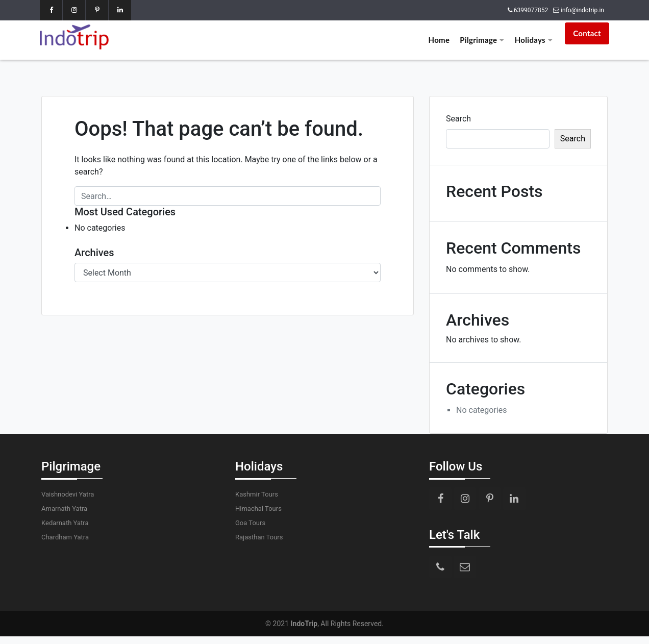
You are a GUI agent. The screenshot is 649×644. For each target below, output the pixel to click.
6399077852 (531, 10)
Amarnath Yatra (64, 509)
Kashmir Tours (257, 494)
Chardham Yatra (65, 537)
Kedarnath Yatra (65, 523)
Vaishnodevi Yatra (68, 494)
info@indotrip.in (582, 10)
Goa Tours (250, 523)
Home (439, 40)
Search (458, 119)
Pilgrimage (482, 40)
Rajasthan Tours (259, 537)
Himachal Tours (258, 509)
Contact (587, 33)
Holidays (534, 40)
